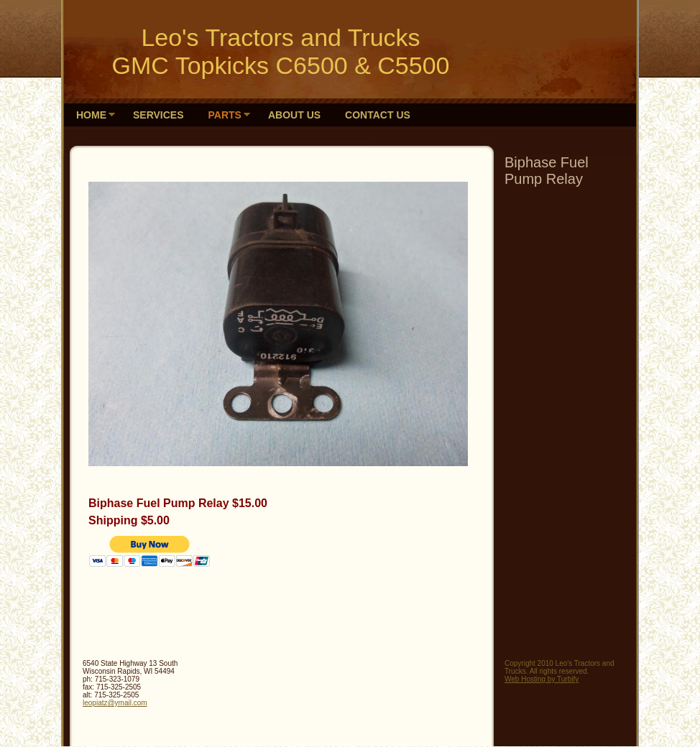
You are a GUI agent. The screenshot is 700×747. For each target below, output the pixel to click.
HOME (91, 115)
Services (158, 115)
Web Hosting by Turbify (542, 679)
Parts (225, 115)
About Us (294, 115)
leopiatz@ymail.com (115, 703)
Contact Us (378, 115)
